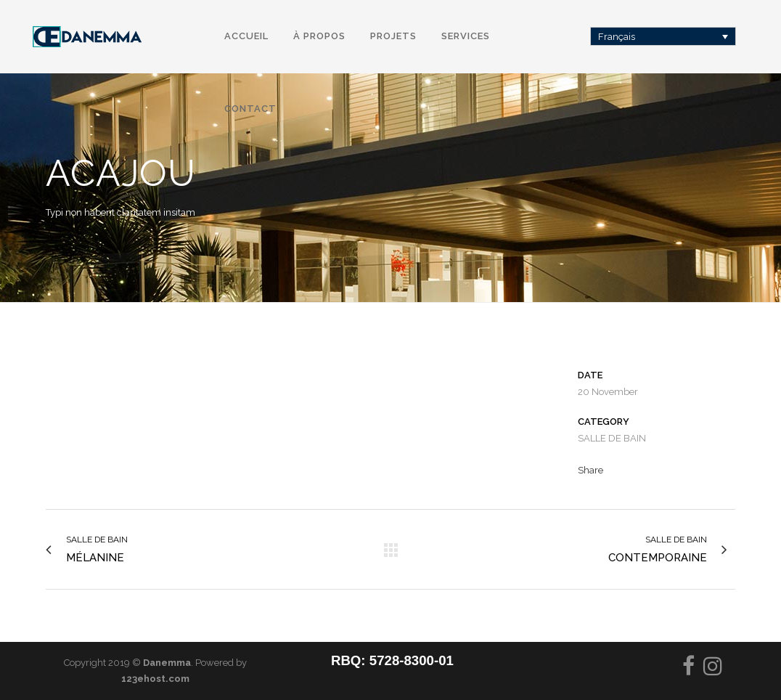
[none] (663, 36)
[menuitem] (663, 36)
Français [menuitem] (617, 37)
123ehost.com (155, 679)
